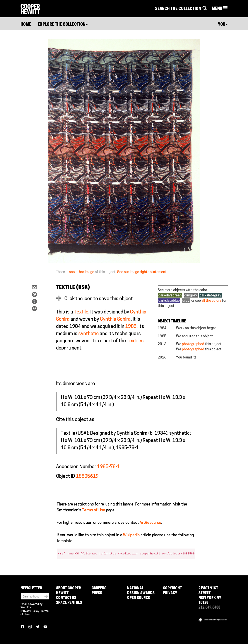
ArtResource (150, 523)
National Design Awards (141, 591)
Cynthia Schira (115, 319)
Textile (81, 312)
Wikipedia (131, 535)
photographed (193, 344)
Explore (63, 25)
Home (26, 25)
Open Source (139, 598)
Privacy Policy (30, 611)
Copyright (172, 588)
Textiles (135, 341)
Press (97, 593)
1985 (131, 327)
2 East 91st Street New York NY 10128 (210, 596)
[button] (220, 9)
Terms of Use (94, 510)
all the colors (211, 301)
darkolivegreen (170, 296)
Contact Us (66, 598)
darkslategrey (210, 296)
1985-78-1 (109, 467)
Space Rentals (69, 603)
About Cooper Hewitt (68, 591)
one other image (82, 272)
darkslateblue (169, 301)
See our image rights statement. (142, 272)
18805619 (87, 477)
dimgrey (191, 296)
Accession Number (76, 467)
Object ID (66, 477)
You (223, 25)
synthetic (89, 334)
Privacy (170, 593)
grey (186, 301)
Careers (99, 588)
